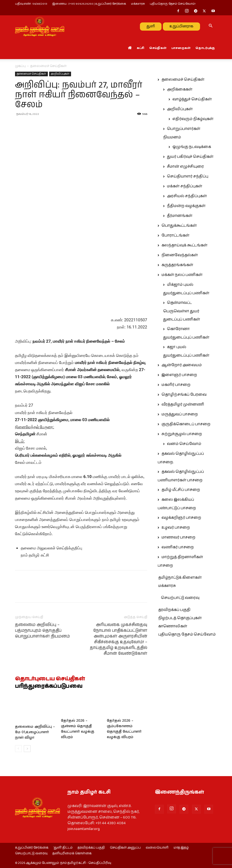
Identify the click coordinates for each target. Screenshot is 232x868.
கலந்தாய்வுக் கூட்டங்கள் (184, 245)
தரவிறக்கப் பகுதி (174, 610)
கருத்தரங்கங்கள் (177, 265)
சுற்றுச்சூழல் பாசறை (182, 434)
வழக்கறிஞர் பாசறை (181, 518)
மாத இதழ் (181, 848)
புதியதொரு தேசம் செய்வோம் (187, 634)
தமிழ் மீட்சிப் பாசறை (181, 490)
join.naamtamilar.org (84, 829)
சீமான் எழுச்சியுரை (185, 167)
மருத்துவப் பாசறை (180, 414)
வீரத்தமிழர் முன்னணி (183, 404)
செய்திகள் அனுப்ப (125, 848)
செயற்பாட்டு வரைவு (180, 598)
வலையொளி (157, 848)
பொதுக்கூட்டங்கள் (179, 226)
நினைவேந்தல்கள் (180, 255)
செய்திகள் (158, 48)
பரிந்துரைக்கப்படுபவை (49, 686)
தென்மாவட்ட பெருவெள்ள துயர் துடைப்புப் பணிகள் (182, 311)
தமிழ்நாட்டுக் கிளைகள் (180, 578)
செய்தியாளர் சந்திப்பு (188, 176)
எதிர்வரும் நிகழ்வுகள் (193, 119)
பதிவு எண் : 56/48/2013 (31, 4)
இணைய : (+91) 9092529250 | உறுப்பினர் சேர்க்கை (89, 4)
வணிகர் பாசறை (178, 547)
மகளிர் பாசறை (176, 385)
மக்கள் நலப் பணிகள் (182, 275)
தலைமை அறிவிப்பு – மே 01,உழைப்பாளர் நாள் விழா (35, 732)
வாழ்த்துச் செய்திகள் (192, 99)
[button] (211, 26)
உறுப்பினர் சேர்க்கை (32, 848)
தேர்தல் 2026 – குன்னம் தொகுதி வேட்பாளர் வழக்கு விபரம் (78, 729)
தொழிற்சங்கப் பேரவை (184, 395)
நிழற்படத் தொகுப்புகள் (180, 618)
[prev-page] (18, 749)
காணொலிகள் (173, 626)
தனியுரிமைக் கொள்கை (72, 854)
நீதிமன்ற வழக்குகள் (186, 206)
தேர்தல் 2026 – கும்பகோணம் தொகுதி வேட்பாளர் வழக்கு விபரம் (124, 729)
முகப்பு (20, 66)
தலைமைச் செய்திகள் (31, 74)
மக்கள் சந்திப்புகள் (185, 186)
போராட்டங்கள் (175, 235)
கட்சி (140, 48)
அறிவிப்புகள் (60, 74)
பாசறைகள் (181, 48)
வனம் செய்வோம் (184, 444)
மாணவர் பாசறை (178, 537)
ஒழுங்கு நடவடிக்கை (192, 147)
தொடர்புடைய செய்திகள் (50, 679)
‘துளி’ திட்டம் (63, 848)
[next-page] (27, 749)
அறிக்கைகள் (180, 89)
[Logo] (40, 26)
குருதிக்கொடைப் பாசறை (186, 424)
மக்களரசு (138, 4)
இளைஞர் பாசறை (179, 375)
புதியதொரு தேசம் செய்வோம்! (173, 4)
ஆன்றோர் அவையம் (182, 365)
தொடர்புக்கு (205, 48)
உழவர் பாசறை (176, 528)
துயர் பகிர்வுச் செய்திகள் (190, 157)
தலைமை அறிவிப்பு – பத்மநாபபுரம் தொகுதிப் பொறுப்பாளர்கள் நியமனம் (42, 630)
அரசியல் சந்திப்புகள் (187, 196)
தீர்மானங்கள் (180, 216)
